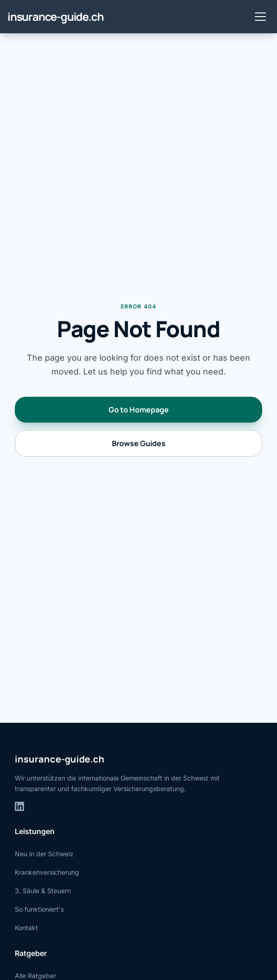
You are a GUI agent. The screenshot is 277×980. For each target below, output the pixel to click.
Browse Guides (139, 443)
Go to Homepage (139, 410)
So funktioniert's (39, 909)
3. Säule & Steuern (43, 891)
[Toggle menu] (260, 17)
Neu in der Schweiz (44, 854)
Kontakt (26, 928)
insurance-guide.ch (55, 17)
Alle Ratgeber (35, 976)
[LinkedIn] (19, 806)
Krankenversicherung (47, 872)
